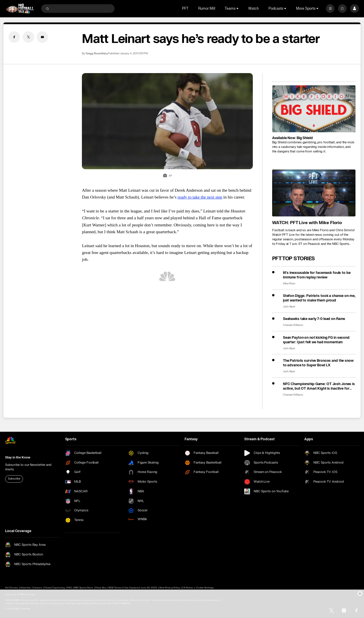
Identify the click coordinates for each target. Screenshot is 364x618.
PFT (185, 9)
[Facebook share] (14, 37)
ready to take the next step (200, 197)
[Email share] (42, 37)
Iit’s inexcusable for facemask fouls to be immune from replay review (317, 275)
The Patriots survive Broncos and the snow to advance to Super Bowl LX (318, 363)
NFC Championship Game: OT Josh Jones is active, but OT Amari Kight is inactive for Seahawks (319, 386)
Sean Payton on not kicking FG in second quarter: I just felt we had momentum (316, 340)
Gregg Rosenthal (96, 54)
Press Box (101, 588)
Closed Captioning (54, 588)
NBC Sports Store (84, 588)
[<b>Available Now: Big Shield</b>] (314, 109)
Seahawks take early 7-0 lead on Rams (314, 319)
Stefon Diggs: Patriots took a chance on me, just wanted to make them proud (319, 298)
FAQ (69, 588)
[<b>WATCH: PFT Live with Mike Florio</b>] (314, 193)
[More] (330, 9)
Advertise (25, 588)
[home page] (20, 9)
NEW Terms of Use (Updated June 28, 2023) (133, 588)
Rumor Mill (207, 9)
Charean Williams (293, 325)
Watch (254, 9)
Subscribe (14, 479)
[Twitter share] (28, 37)
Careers (37, 588)
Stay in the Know (18, 457)
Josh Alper (289, 307)
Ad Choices (11, 588)
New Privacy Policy (170, 588)
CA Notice (188, 588)
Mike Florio (289, 284)
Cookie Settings (205, 588)
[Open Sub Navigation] (238, 9)
